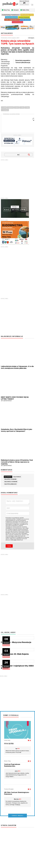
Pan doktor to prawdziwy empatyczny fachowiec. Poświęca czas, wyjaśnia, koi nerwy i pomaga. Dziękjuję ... (17, 802)
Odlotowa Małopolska (11, 17)
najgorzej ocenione (11, 482)
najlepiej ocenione (10, 479)
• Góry (27, 108)
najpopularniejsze (10, 484)
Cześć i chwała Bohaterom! (12, 20)
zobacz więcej (17, 816)
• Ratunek (10, 108)
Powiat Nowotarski (17, 22)
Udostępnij (31, 38)
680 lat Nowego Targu (27, 15)
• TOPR (4, 108)
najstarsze (17, 477)
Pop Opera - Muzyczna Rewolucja (16, 643)
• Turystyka (5, 110)
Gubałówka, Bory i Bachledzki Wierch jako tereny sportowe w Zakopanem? (17, 430)
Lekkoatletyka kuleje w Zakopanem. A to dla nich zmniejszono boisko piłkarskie (17, 367)
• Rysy (17, 108)
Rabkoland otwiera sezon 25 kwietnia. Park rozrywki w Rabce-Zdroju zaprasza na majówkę (17, 463)
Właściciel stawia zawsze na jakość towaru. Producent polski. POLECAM (17, 751)
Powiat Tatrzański (25, 20)
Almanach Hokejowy (24, 17)
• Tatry (22, 108)
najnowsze (8, 477)
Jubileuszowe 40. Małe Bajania (15, 655)
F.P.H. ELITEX (9, 744)
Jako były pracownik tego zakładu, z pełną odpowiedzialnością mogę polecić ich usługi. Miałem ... (17, 774)
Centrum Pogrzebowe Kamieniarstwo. (12, 766)
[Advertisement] (17, 178)
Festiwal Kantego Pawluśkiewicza (11, 15)
